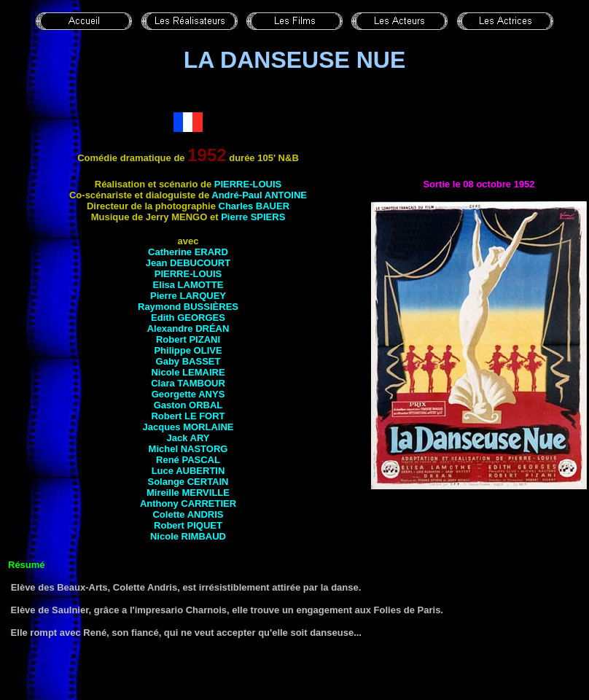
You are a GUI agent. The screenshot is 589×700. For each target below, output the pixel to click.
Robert (188, 339)
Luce (188, 471)
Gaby (188, 361)
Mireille (188, 493)
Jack (188, 438)
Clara (188, 383)
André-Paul (259, 195)
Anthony (188, 503)
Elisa (188, 285)
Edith (188, 318)
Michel (188, 449)
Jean (188, 263)
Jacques (188, 427)
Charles (254, 206)
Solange (188, 482)
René (188, 460)
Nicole (188, 372)
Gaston (188, 405)
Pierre (253, 217)
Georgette (188, 394)
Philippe (188, 350)
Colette (188, 514)
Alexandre (188, 328)
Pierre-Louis (248, 184)
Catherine (188, 252)
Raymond (188, 307)
